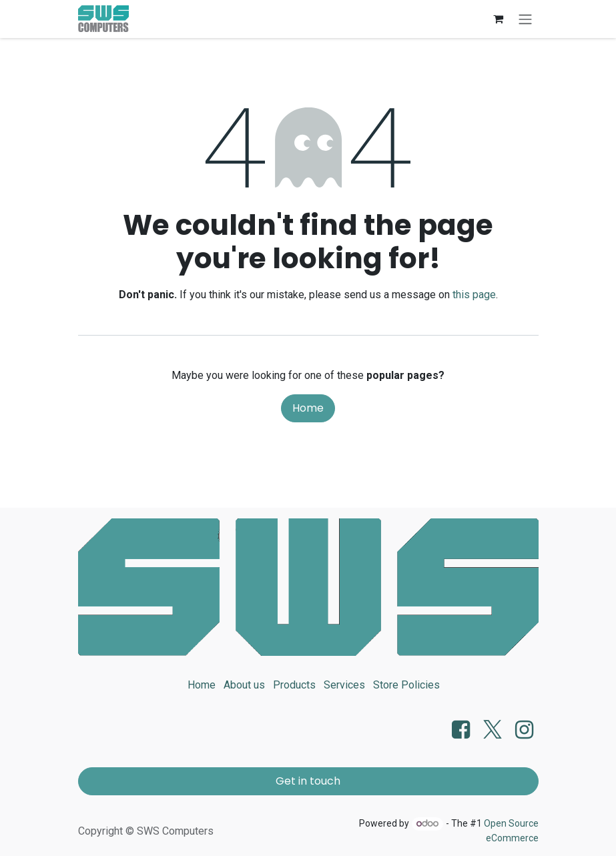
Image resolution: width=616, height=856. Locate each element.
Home (308, 408)
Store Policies (406, 685)
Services (344, 685)
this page (474, 295)
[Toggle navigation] (525, 19)
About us (244, 685)
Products (294, 685)
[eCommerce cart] (499, 19)
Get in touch (308, 781)
